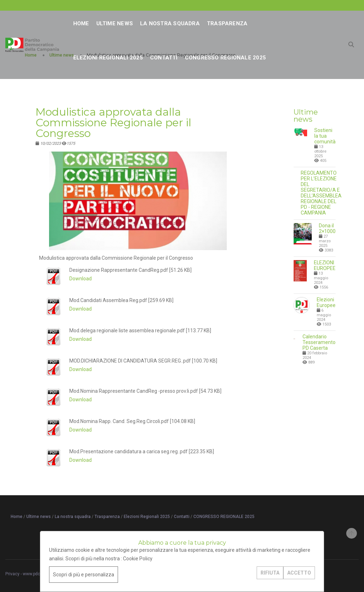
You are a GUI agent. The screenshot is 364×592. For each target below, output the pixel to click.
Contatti (164, 58)
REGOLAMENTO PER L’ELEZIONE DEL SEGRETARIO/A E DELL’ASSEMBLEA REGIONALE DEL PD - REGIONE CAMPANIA (321, 193)
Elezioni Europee (326, 302)
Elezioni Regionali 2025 (108, 58)
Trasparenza (227, 23)
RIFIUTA (270, 573)
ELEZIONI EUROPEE (325, 265)
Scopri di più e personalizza (84, 575)
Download (81, 279)
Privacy (12, 574)
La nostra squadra (170, 23)
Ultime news (115, 23)
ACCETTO (299, 573)
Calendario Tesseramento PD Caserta (319, 342)
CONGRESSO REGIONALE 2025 (225, 58)
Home (81, 23)
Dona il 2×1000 (327, 228)
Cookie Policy (138, 559)
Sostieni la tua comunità (325, 136)
